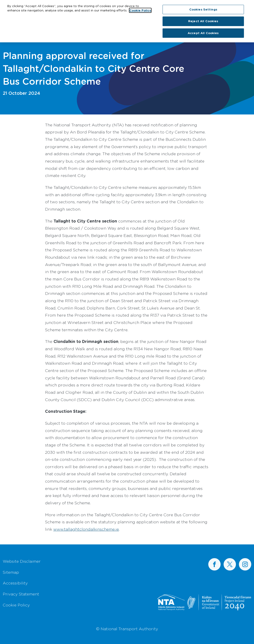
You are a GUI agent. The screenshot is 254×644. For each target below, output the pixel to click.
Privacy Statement (21, 594)
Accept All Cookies (203, 32)
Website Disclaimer (22, 561)
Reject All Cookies (203, 20)
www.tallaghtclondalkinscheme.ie (86, 529)
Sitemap (11, 572)
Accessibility (15, 583)
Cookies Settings (203, 8)
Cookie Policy (16, 605)
